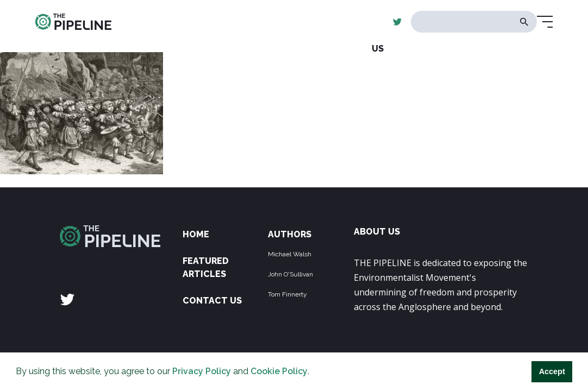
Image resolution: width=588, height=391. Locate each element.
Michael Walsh (290, 254)
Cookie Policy (279, 371)
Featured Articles (206, 267)
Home (196, 234)
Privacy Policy (202, 371)
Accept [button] (552, 371)
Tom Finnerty (287, 294)
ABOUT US (377, 232)
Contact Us (212, 301)
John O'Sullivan (290, 274)
